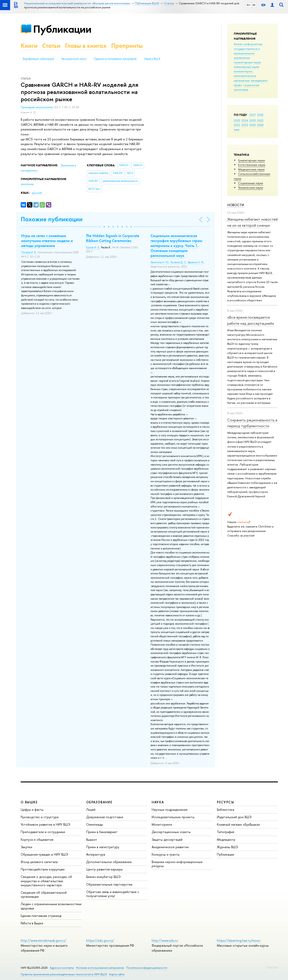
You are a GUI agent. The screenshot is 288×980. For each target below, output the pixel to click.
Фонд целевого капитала (39, 862)
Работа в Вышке (32, 923)
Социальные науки (251, 183)
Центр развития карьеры (104, 869)
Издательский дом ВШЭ (234, 817)
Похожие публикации (52, 219)
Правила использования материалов (115, 59)
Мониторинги (162, 824)
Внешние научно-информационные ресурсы (177, 864)
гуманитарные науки (247, 62)
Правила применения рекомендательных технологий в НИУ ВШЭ (64, 974)
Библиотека (226, 810)
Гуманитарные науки (251, 160)
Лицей (91, 810)
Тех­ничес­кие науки (251, 187)
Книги (29, 46)
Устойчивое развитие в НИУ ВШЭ (45, 824)
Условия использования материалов (100, 968)
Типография (226, 832)
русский (37, 193)
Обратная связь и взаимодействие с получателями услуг (113, 894)
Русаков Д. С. (179, 262)
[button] (100, 227)
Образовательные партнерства (109, 884)
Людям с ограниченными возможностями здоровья (51, 906)
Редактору (272, 967)
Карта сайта (117, 974)
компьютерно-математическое (245, 73)
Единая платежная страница (41, 916)
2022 (260, 120)
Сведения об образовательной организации (44, 894)
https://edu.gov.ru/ (100, 940)
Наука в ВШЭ (152, 59)
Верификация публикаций (38, 59)
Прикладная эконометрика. (37, 107)
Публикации (62, 29)
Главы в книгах (86, 46)
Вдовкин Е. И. (196, 262)
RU (249, 5)
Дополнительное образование (109, 862)
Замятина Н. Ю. (160, 262)
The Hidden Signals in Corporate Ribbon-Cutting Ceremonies (113, 238)
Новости (236, 205)
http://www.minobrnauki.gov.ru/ (43, 940)
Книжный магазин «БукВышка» (238, 824)
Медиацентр (226, 840)
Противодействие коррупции (43, 869)
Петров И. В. (29, 252)
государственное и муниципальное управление (247, 53)
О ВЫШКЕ (29, 802)
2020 (245, 125)
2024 (245, 120)
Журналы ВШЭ (227, 847)
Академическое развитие (170, 847)
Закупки (26, 847)
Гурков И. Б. (93, 247)
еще (237, 129)
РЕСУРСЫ (225, 802)
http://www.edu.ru (165, 940)
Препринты (127, 46)
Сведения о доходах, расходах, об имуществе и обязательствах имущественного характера (46, 881)
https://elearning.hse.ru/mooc (239, 940)
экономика (241, 89)
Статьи (51, 46)
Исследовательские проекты (173, 817)
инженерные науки (246, 67)
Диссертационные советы (171, 832)
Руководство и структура (40, 817)
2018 (260, 125)
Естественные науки (252, 165)
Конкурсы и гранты (166, 854)
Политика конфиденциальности (147, 968)
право (238, 85)
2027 (253, 115)
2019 (253, 125)
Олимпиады (95, 824)
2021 (237, 125)
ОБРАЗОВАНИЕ (99, 802)
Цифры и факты (32, 810)
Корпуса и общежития (37, 840)
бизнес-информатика (248, 44)
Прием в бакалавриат (102, 832)
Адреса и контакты (62, 968)
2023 (253, 120)
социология (251, 85)
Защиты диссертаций (167, 840)
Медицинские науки (251, 169)
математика (242, 80)
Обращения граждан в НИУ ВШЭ (44, 854)
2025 (237, 120)
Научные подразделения (170, 810)
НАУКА (158, 802)
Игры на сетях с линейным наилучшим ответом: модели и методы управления (47, 241)
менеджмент (259, 80)
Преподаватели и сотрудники (43, 832)
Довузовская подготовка (105, 817)
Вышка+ (92, 840)
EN (254, 5)
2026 (260, 115)
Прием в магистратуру (103, 847)
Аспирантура (96, 854)
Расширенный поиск (74, 59)
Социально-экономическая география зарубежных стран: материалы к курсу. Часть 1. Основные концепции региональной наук (177, 246)
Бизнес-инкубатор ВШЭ (103, 877)
